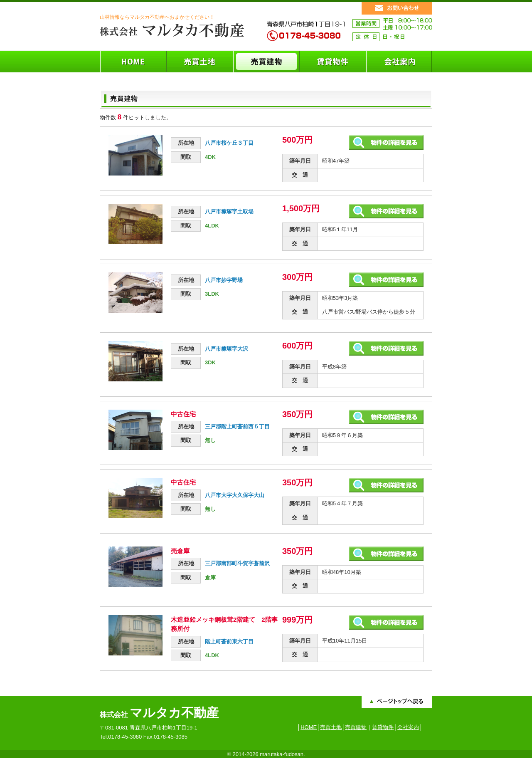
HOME (309, 727)
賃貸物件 (383, 727)
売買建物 (356, 727)
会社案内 (408, 727)
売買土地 (331, 727)
